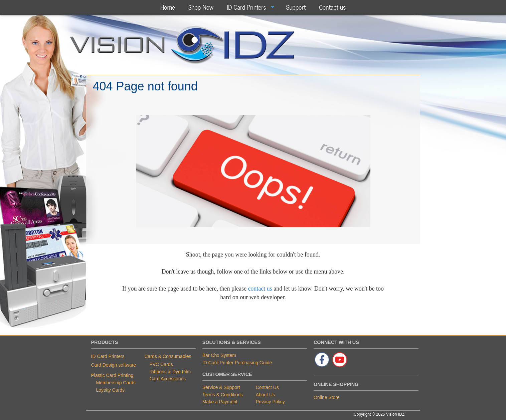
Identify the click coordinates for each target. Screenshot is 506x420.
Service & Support (221, 387)
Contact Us (267, 387)
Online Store (327, 397)
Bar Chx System (219, 355)
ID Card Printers (246, 7)
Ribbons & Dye (165, 372)
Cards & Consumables (168, 356)
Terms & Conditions (223, 395)
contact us (260, 289)
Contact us (332, 7)
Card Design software (114, 365)
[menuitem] (168, 7)
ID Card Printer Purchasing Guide (237, 363)
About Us (266, 395)
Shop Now (201, 7)
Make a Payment (220, 402)
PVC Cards (161, 364)
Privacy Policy (270, 402)
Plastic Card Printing (112, 375)
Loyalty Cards (111, 390)
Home (168, 7)
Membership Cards (116, 383)
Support (296, 7)
